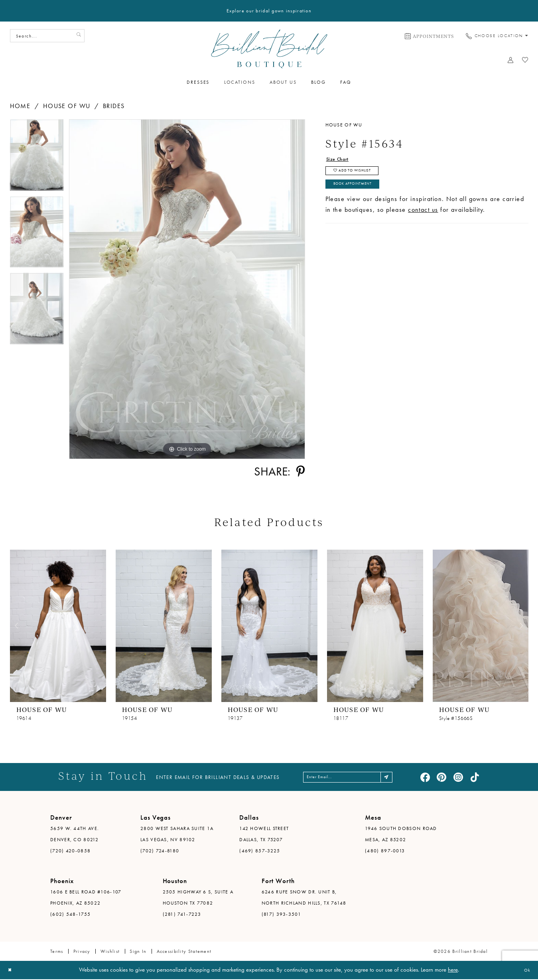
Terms (57, 952)
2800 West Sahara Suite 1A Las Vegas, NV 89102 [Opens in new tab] (177, 835)
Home (20, 106)
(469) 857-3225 (260, 852)
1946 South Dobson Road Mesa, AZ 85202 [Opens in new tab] (401, 835)
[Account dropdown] (510, 60)
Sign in (138, 952)
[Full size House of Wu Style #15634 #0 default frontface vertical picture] (187, 289)
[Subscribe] (401, 777)
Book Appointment (362, 195)
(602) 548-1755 (70, 915)
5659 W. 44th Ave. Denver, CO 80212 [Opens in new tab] (75, 835)
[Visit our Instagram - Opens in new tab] (458, 777)
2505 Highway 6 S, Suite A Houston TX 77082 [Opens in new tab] (198, 898)
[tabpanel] (37, 158)
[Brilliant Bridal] (269, 49)
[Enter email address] (349, 777)
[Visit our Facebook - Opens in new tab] (425, 777)
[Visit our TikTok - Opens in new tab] (475, 777)
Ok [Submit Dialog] (525, 971)
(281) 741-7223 (182, 915)
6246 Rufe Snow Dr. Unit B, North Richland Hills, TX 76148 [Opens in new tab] (304, 898)
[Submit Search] (77, 36)
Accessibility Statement (184, 952)
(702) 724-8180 (160, 852)
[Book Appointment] (429, 36)
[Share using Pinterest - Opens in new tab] (301, 471)
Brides (114, 106)
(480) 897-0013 (385, 852)
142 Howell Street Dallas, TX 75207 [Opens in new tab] (264, 835)
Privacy (82, 952)
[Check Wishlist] (525, 60)
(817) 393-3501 (281, 915)
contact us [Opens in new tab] (423, 222)
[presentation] (58, 626)
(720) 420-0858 (70, 852)
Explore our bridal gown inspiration (269, 11)
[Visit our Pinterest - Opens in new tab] (441, 777)
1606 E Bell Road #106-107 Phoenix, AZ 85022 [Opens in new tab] (86, 898)
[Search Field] (47, 36)
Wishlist (110, 952)
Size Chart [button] (342, 160)
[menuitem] (429, 36)
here (453, 970)
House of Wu (67, 106)
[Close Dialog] (12, 971)
